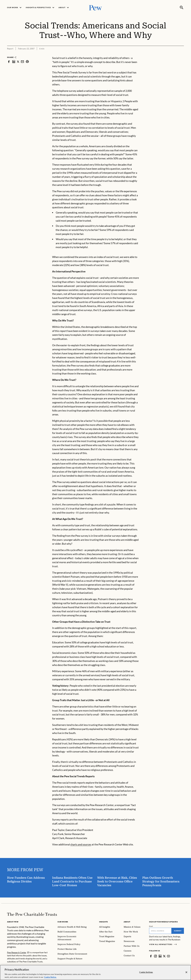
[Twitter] (164, 956)
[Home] (32, 914)
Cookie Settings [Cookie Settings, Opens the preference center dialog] (146, 975)
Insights (104, 922)
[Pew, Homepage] (95, 7)
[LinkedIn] (160, 956)
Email (151, 926)
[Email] (160, 931)
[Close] (186, 975)
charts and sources (81, 844)
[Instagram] (155, 956)
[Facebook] (151, 956)
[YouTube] (168, 956)
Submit (178, 931)
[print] (27, 62)
